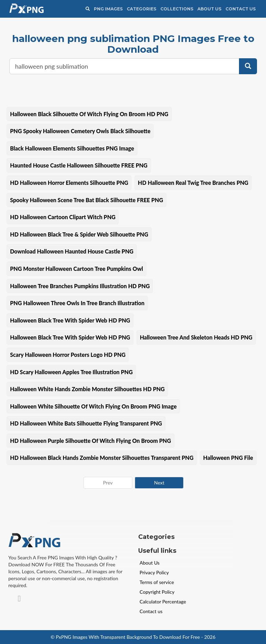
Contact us (151, 611)
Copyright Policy (157, 592)
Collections (177, 9)
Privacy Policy (154, 572)
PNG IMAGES (108, 9)
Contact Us (241, 9)
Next (159, 483)
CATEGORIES (141, 9)
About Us (209, 9)
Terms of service (157, 582)
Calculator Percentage (163, 602)
